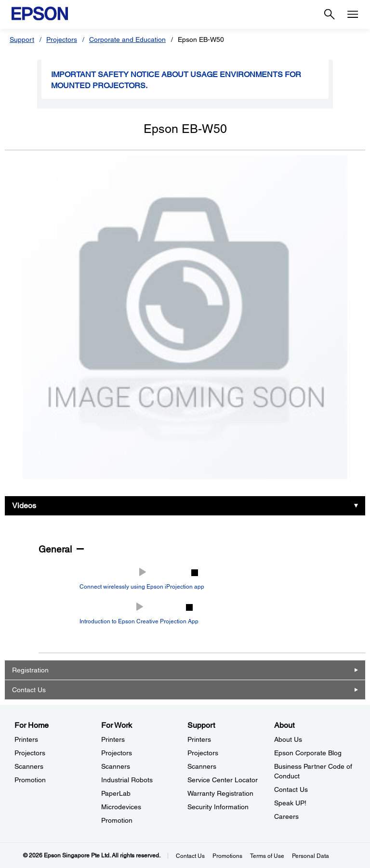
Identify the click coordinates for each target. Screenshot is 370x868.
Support (22, 39)
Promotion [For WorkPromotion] (117, 820)
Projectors (62, 39)
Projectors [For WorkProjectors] (117, 753)
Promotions (227, 856)
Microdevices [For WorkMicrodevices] (121, 807)
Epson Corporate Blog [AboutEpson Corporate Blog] (308, 753)
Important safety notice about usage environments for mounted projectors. (176, 80)
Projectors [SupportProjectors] (203, 753)
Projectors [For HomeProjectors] (30, 753)
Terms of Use (267, 856)
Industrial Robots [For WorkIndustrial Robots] (127, 780)
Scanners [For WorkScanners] (116, 766)
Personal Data (311, 856)
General (55, 549)
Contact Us (29, 690)
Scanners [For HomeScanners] (29, 766)
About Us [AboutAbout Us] (288, 739)
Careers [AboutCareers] (286, 816)
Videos (24, 506)
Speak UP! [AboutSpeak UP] (290, 803)
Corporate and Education (127, 39)
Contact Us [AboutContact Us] (291, 789)
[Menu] (353, 14)
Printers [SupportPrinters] (199, 739)
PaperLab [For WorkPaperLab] (116, 793)
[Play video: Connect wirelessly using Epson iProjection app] (142, 579)
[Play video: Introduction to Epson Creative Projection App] (139, 614)
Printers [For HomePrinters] (26, 739)
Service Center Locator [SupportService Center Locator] (223, 780)
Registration (30, 670)
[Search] (330, 14)
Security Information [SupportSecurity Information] (218, 807)
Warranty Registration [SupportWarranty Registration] (220, 793)
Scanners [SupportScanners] (202, 766)
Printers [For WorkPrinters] (113, 739)
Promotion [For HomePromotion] (30, 780)
